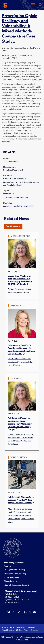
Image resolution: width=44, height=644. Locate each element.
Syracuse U (34, 630)
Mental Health (25, 359)
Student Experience (23, 515)
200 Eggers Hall (12, 597)
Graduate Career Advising (15, 573)
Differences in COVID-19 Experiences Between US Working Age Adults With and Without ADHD (22, 350)
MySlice (19, 630)
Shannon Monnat (11, 161)
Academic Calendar (8, 627)
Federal (11, 289)
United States (23, 292)
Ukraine (24, 519)
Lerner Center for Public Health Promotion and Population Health (21, 184)
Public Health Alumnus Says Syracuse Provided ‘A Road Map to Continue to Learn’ (21, 500)
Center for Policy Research (15, 178)
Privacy (26, 630)
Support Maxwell (11, 577)
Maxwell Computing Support (16, 585)
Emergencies (31, 627)
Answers (7, 566)
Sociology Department (13, 170)
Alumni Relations (11, 581)
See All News (13, 226)
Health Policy (9, 193)
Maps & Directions (8, 630)
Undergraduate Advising (14, 570)
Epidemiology (14, 434)
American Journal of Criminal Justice (18, 206)
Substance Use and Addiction (16, 197)
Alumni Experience (16, 509)
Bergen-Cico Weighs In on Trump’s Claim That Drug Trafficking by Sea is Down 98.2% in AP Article (20, 280)
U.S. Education (27, 437)
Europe (28, 509)
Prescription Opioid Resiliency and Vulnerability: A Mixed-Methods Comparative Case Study (20, 28)
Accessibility (21, 627)
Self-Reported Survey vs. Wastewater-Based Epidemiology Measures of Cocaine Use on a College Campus (20, 424)
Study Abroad (14, 519)
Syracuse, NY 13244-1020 (17, 600)
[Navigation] (33, 5)
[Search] (40, 5)
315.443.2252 (12, 602)
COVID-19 (13, 359)
